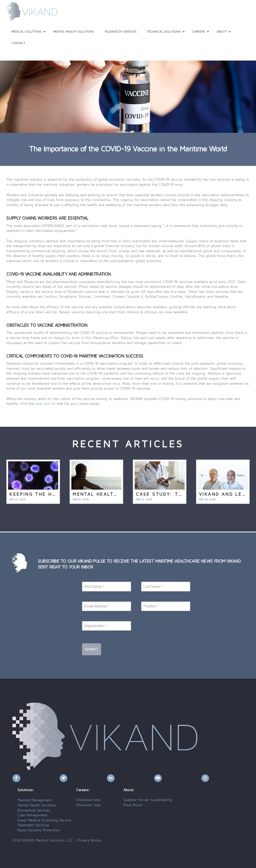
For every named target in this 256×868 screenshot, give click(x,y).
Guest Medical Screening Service (44, 820)
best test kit (45, 404)
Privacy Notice (90, 841)
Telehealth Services (33, 825)
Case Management (32, 815)
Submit (92, 649)
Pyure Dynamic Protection (39, 830)
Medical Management (35, 800)
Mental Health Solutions (37, 805)
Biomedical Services (34, 810)
